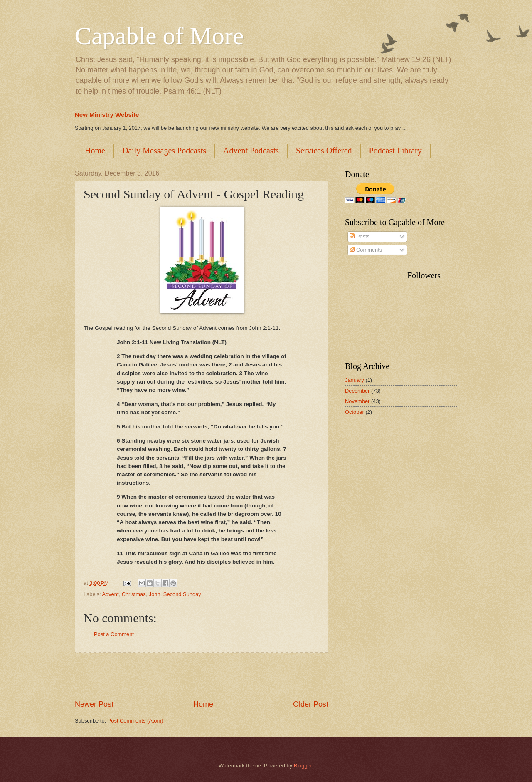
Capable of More (159, 36)
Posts (360, 236)
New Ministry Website (107, 115)
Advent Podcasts (251, 151)
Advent (110, 594)
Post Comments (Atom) (135, 721)
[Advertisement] (202, 676)
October (355, 412)
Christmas (134, 594)
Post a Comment (114, 634)
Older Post (311, 704)
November (357, 401)
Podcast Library (395, 151)
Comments (366, 250)
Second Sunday (182, 594)
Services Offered (324, 151)
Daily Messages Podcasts (164, 151)
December (357, 391)
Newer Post (94, 704)
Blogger (303, 766)
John (155, 594)
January (355, 380)
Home (95, 151)
